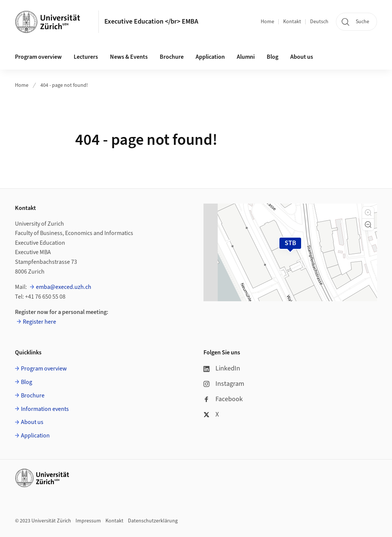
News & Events (129, 57)
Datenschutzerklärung (153, 521)
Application (210, 57)
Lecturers (86, 57)
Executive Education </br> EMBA (151, 22)
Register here (39, 322)
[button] (368, 213)
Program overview (38, 57)
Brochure (172, 57)
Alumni (246, 57)
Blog (272, 57)
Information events (45, 409)
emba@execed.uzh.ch (64, 287)
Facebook (223, 399)
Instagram (224, 384)
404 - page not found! (64, 85)
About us (302, 57)
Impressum (88, 521)
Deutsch (319, 22)
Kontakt (292, 22)
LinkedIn (222, 368)
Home (267, 22)
